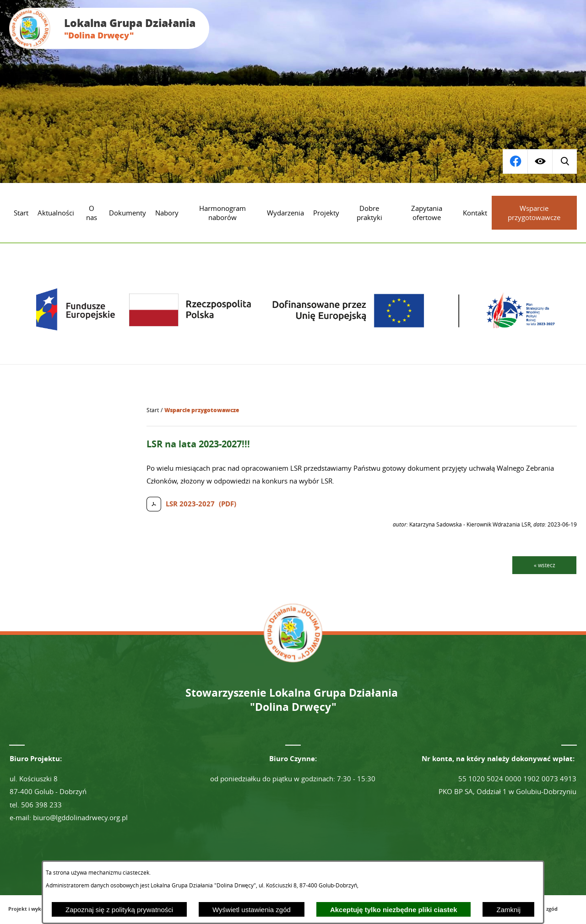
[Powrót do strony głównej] (153, 410)
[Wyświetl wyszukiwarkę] (515, 161)
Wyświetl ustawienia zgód (252, 910)
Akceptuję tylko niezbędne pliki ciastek (394, 910)
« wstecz (545, 565)
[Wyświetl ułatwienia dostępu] (540, 161)
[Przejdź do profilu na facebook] (564, 161)
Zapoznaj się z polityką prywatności (119, 910)
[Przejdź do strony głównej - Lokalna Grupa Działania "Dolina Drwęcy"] (109, 28)
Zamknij (508, 910)
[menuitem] (21, 213)
